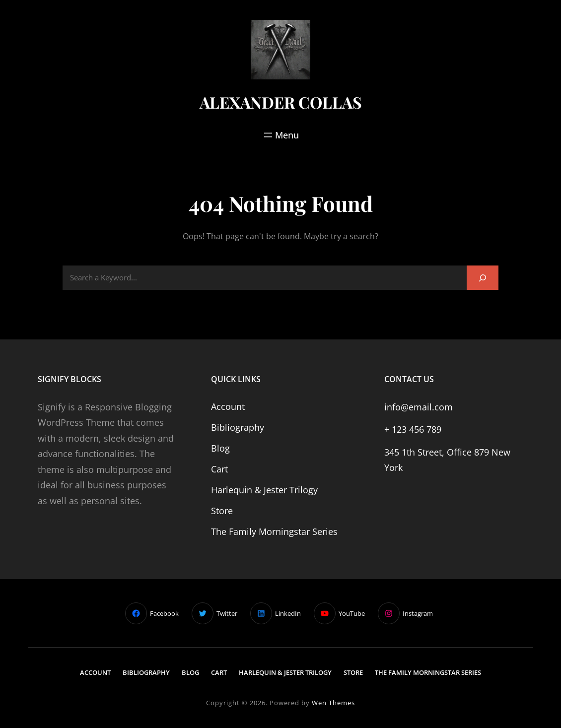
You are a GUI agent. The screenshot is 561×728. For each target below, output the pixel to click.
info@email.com (419, 407)
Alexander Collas (281, 102)
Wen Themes (333, 703)
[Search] (483, 278)
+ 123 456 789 (413, 429)
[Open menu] (280, 135)
